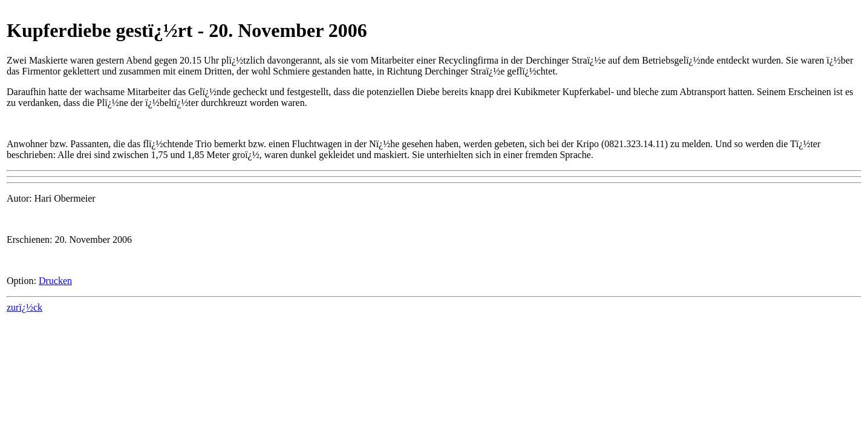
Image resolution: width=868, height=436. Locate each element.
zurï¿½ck (24, 307)
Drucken (55, 281)
